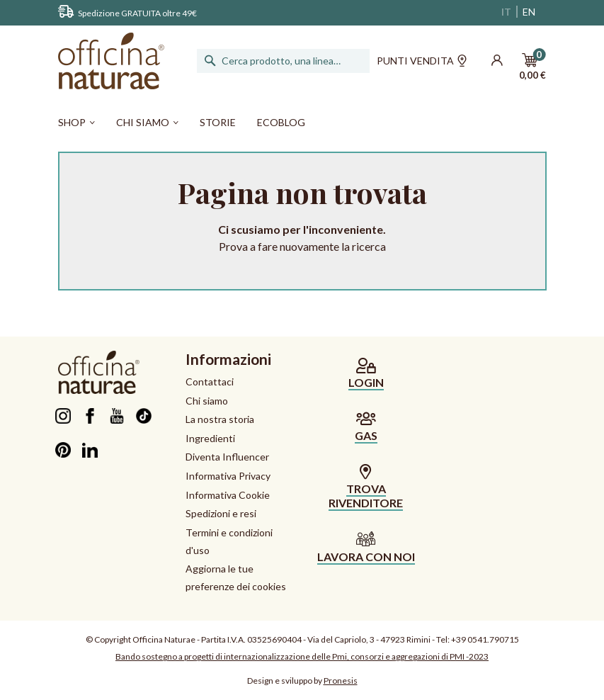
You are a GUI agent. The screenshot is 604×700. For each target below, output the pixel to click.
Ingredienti (210, 438)
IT (506, 12)
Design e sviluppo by (302, 681)
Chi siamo (207, 401)
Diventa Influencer (227, 457)
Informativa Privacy (228, 476)
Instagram (63, 416)
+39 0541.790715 (485, 639)
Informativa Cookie (228, 495)
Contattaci (210, 382)
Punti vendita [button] (422, 62)
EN (529, 12)
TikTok (144, 416)
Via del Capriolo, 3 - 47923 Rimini (369, 639)
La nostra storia (220, 419)
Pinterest (63, 450)
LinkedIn (90, 450)
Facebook (90, 416)
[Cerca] (285, 61)
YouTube (117, 416)
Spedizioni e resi (221, 513)
